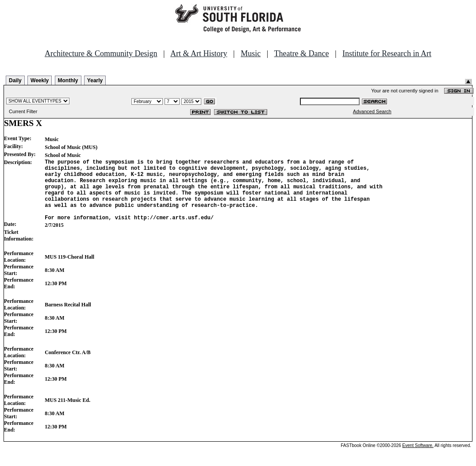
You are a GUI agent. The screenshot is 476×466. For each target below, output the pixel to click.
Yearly (95, 80)
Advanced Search (372, 111)
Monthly (68, 80)
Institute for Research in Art (387, 53)
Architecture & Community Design (101, 53)
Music (251, 53)
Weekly (40, 80)
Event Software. (418, 459)
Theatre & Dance (301, 53)
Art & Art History (199, 53)
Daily (15, 80)
